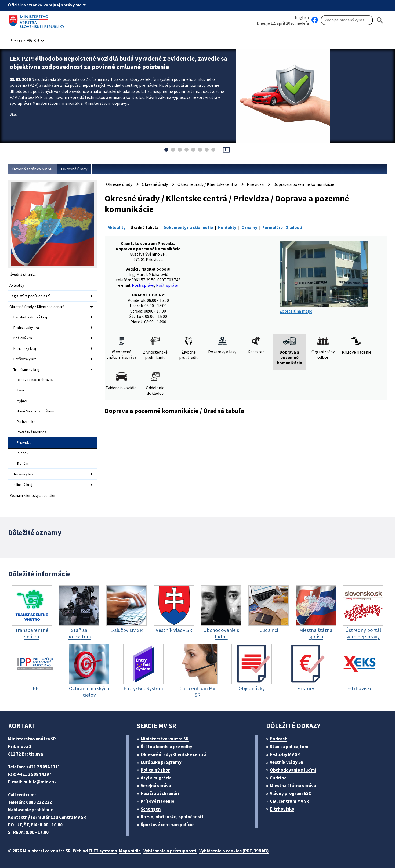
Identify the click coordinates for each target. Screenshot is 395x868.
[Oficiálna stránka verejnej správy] (66, 5)
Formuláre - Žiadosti (282, 227)
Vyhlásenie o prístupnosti (170, 851)
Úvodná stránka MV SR (32, 169)
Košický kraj (23, 338)
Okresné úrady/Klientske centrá (174, 754)
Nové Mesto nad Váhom (35, 411)
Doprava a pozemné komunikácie (304, 184)
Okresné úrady (74, 169)
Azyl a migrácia (156, 778)
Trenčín (22, 463)
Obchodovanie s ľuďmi (293, 770)
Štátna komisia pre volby (166, 747)
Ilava (20, 390)
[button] (28, 39)
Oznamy (249, 227)
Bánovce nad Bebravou (35, 380)
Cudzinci (279, 778)
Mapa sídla (130, 851)
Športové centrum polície (167, 825)
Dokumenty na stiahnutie (188, 227)
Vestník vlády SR (287, 762)
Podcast (278, 739)
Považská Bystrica (31, 432)
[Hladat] (380, 20)
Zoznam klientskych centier (32, 495)
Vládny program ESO (291, 793)
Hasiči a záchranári (160, 793)
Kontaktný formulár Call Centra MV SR (47, 817)
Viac (13, 114)
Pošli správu (143, 285)
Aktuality (17, 285)
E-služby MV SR (285, 754)
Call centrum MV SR (289, 801)
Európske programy (161, 762)
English (302, 17)
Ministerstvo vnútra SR (165, 739)
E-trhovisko (282, 809)
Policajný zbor (155, 770)
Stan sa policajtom (289, 747)
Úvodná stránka (23, 275)
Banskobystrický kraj (30, 317)
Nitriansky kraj (25, 348)
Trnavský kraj (24, 474)
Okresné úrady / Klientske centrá (37, 307)
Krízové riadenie (157, 801)
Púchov (23, 453)
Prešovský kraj (25, 359)
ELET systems (103, 851)
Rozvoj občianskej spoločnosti (172, 817)
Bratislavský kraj (27, 328)
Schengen (151, 809)
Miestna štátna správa (293, 786)
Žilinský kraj (23, 485)
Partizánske (26, 422)
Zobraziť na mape (324, 277)
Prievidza (24, 442)
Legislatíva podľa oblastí (30, 296)
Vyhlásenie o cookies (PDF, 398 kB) (234, 851)
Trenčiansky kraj (26, 369)
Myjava (22, 401)
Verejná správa (156, 786)
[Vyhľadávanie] (347, 20)
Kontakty (227, 227)
